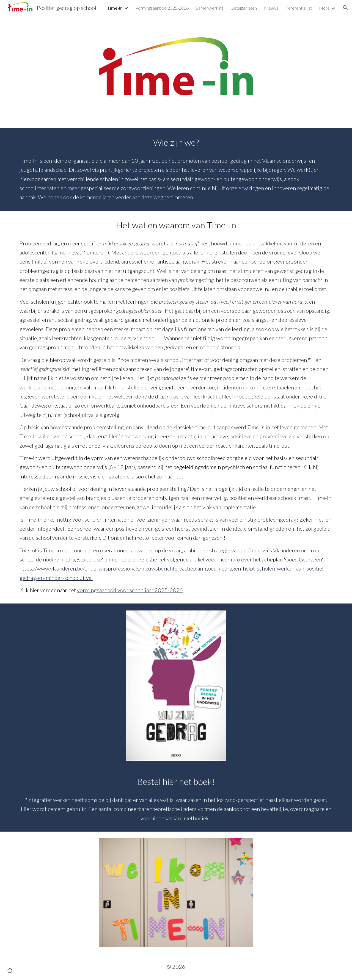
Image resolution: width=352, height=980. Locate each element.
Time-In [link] (115, 8)
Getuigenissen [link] (244, 8)
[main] (176, 169)
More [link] (324, 8)
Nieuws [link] (271, 8)
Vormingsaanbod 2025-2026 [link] (162, 8)
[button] (345, 8)
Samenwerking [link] (210, 8)
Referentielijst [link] (299, 8)
